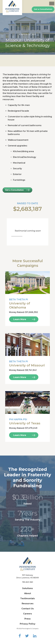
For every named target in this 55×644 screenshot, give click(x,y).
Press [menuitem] (27, 619)
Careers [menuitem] (27, 614)
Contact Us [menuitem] (28, 609)
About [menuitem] (28, 593)
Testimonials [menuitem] (27, 598)
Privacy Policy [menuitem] (28, 624)
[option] (27, 34)
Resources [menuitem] (28, 604)
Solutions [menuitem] (27, 588)
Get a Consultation (43, 9)
